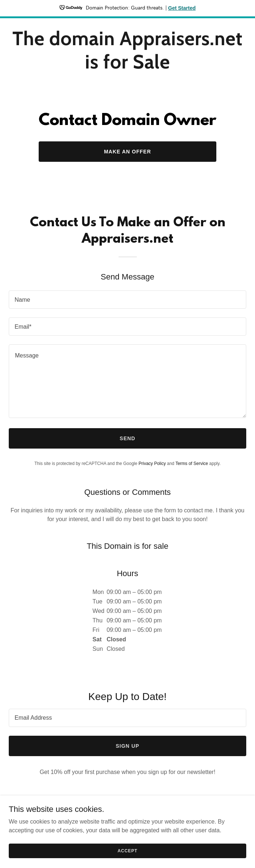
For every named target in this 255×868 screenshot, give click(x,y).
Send (127, 438)
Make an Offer (127, 152)
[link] (127, 67)
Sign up (127, 746)
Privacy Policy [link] (152, 464)
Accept (127, 851)
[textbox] (127, 300)
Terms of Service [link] (192, 464)
